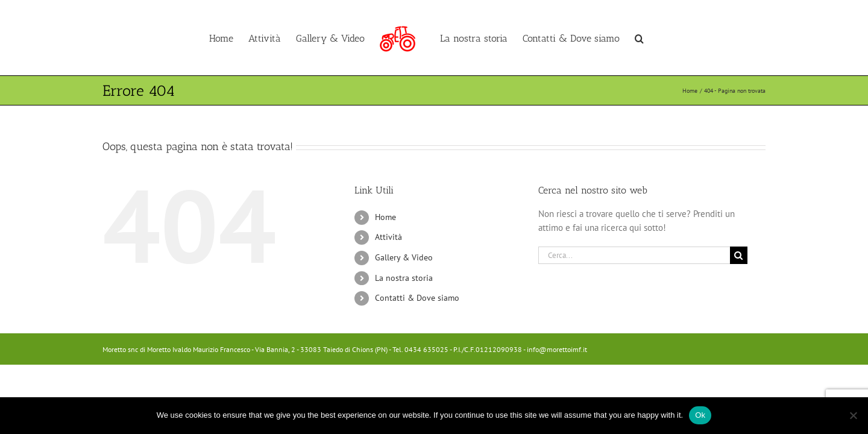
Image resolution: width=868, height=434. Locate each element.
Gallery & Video (404, 257)
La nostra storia (404, 278)
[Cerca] (739, 255)
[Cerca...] (634, 255)
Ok (700, 415)
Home (385, 217)
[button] (678, 38)
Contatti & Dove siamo (417, 298)
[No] (853, 415)
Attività (388, 237)
